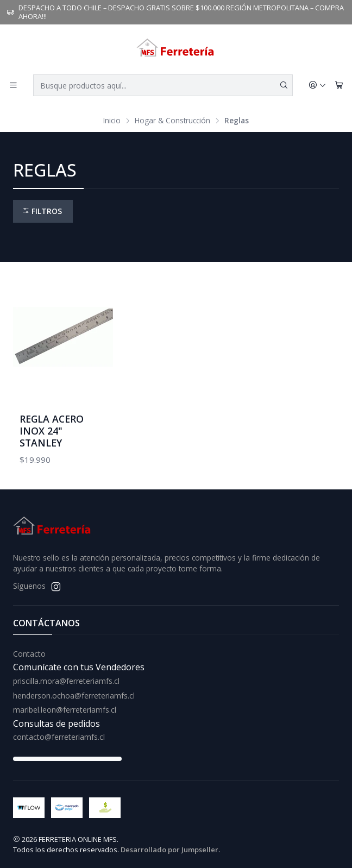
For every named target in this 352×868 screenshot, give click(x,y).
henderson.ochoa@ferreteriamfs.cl (74, 696)
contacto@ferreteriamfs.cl (59, 737)
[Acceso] (317, 86)
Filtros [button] (42, 211)
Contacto (29, 654)
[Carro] (339, 86)
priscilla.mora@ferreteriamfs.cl (66, 681)
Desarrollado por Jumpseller (169, 850)
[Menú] (13, 86)
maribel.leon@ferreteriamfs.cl (65, 710)
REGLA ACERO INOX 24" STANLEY (52, 431)
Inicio (112, 121)
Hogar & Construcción (172, 121)
